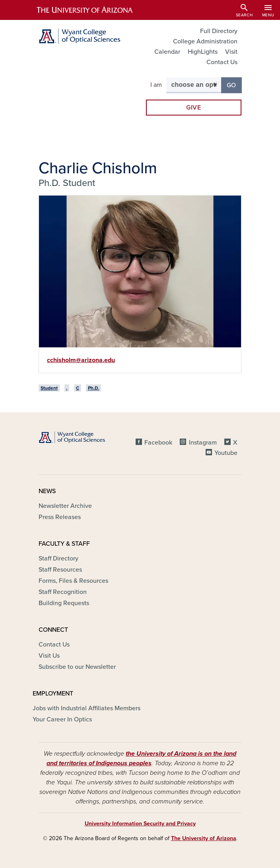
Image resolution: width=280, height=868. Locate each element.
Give (194, 108)
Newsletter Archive (65, 506)
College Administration (205, 41)
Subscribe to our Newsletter (77, 667)
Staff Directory (58, 558)
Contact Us (222, 62)
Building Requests (64, 603)
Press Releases (60, 517)
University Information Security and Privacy (140, 824)
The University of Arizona (204, 838)
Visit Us (49, 656)
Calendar (167, 52)
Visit (231, 52)
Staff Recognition (63, 592)
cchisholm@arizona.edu (81, 360)
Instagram (203, 443)
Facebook (158, 443)
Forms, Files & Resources (73, 581)
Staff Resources (60, 570)
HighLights (203, 52)
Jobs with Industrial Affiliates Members (87, 708)
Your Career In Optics (62, 719)
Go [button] (234, 85)
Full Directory (219, 31)
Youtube (226, 453)
